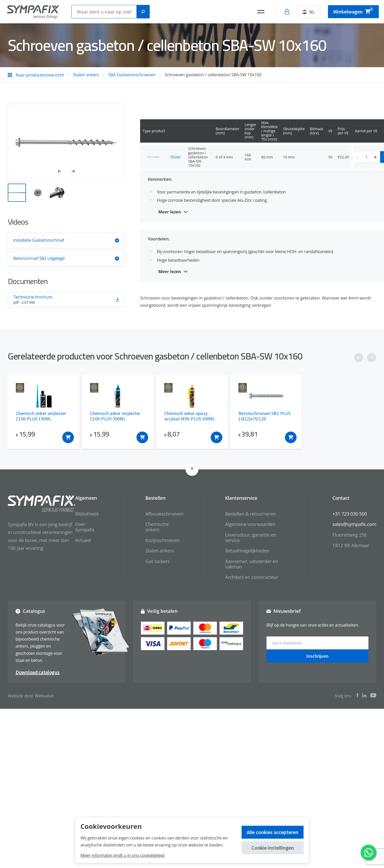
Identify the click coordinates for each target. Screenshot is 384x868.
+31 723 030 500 (350, 514)
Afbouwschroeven (164, 514)
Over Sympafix (85, 527)
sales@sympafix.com (354, 524)
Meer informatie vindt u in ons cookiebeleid (122, 855)
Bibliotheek (87, 514)
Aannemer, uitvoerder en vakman (252, 564)
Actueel (83, 540)
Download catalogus (38, 672)
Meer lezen (170, 212)
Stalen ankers (159, 551)
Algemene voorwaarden (250, 524)
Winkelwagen (353, 11)
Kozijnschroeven (163, 540)
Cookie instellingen (273, 848)
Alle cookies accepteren (273, 832)
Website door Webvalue (31, 696)
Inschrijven (317, 656)
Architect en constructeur (252, 577)
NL (308, 12)
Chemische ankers (157, 527)
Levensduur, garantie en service (251, 537)
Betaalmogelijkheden (247, 551)
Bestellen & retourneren (251, 514)
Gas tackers (157, 561)
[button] (62, 172)
